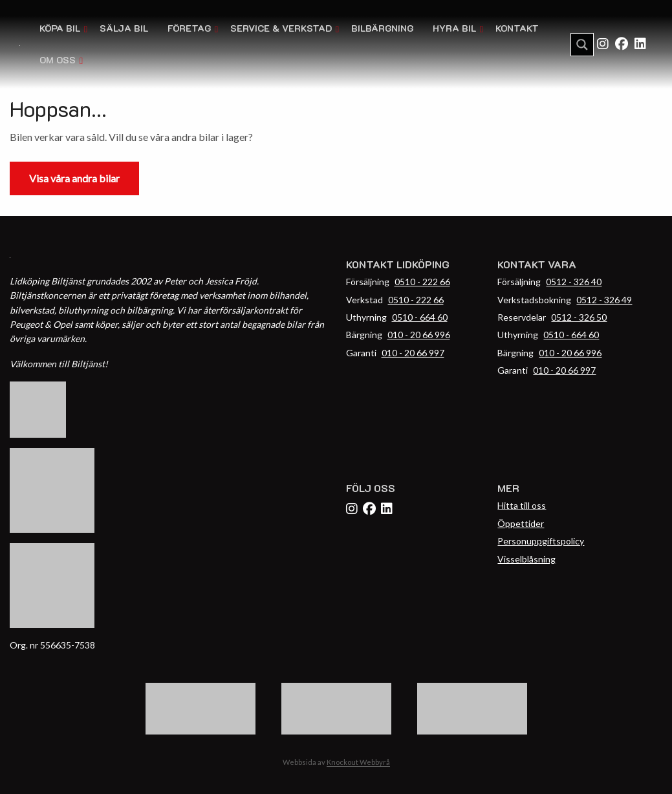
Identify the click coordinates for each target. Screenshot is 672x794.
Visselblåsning (526, 559)
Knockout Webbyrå (358, 762)
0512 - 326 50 (579, 317)
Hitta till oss (522, 505)
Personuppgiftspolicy (541, 541)
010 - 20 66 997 (413, 353)
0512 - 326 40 (574, 282)
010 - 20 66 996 (419, 335)
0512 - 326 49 (604, 300)
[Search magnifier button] (582, 45)
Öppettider (521, 523)
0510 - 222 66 (422, 282)
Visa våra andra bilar (74, 178)
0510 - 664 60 (420, 317)
